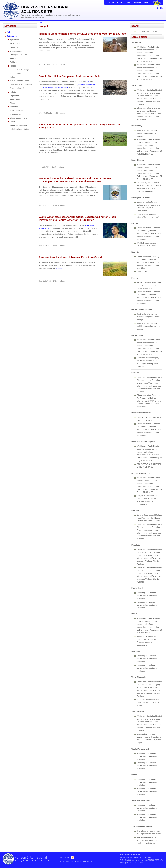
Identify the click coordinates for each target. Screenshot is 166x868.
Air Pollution (15, 43)
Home (111, 2)
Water (12, 122)
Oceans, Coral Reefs (19, 88)
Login (160, 8)
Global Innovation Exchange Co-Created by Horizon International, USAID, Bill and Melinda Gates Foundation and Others (149, 114)
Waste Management (18, 118)
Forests (13, 66)
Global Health (16, 73)
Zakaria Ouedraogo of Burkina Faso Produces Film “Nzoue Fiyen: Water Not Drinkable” (149, 518)
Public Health (15, 99)
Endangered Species (19, 55)
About (119, 2)
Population (14, 96)
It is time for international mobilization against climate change (148, 133)
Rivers (13, 103)
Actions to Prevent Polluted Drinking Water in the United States (148, 702)
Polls (9, 32)
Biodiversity (15, 47)
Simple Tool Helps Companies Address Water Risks (70, 76)
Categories (12, 36)
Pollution (14, 92)
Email (141, 863)
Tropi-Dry (60, 268)
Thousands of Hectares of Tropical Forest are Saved (70, 257)
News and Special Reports (21, 84)
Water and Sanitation (19, 125)
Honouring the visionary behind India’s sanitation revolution (147, 596)
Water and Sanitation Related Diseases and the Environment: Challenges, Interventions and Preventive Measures (76, 180)
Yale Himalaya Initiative (20, 129)
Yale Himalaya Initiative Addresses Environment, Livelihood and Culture (147, 840)
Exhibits (13, 62)
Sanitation (14, 107)
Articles (138, 2)
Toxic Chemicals (17, 111)
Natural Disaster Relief (19, 81)
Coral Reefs (142, 272)
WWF (87, 82)
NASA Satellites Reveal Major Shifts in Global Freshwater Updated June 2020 (149, 285)
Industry (13, 77)
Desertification (16, 51)
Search (147, 2)
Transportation (16, 114)
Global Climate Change (20, 70)
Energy (13, 58)
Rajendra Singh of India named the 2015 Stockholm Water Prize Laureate (83, 34)
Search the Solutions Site (147, 31)
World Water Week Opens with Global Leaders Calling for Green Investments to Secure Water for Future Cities (77, 218)
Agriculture (14, 40)
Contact (128, 2)
